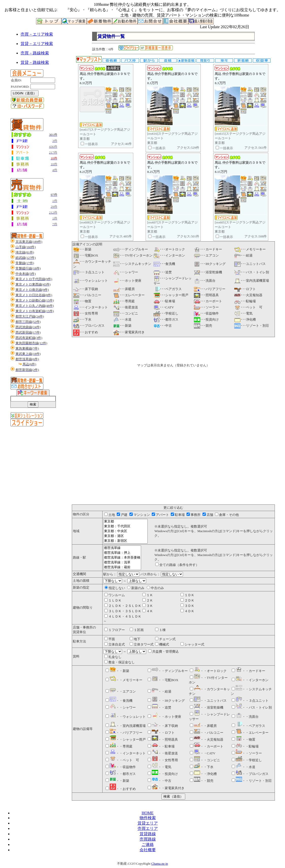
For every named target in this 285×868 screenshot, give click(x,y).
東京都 (125, 522)
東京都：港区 (125, 536)
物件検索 (148, 818)
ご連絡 (148, 844)
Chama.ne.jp (160, 864)
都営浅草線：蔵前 (122, 567)
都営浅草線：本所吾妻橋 (122, 558)
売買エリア (148, 828)
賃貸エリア (148, 823)
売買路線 (148, 839)
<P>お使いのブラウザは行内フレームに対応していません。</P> (173, 423)
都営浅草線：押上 (122, 553)
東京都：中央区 (125, 531)
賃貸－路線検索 (35, 62)
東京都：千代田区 (125, 526)
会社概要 (148, 850)
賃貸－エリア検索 (37, 44)
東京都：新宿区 (125, 541)
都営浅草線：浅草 (122, 563)
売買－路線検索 (35, 53)
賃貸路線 (148, 834)
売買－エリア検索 (37, 34)
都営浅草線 (122, 548)
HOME (148, 813)
